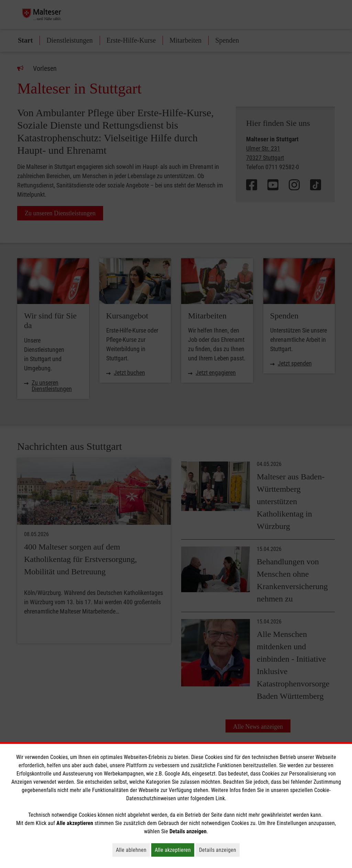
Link (220, 798)
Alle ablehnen (133, 850)
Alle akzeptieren (174, 850)
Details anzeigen (219, 850)
